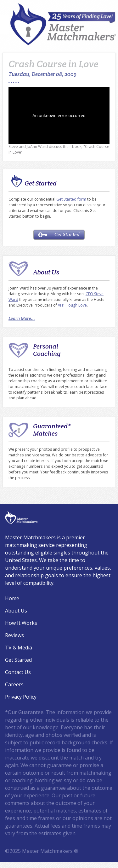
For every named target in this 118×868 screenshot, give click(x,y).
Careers (14, 684)
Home (12, 598)
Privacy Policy (21, 697)
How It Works (21, 623)
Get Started (59, 235)
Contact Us (18, 672)
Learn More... (22, 318)
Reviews (14, 635)
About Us (16, 611)
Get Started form (71, 199)
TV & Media (19, 648)
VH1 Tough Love (72, 305)
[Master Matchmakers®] (64, 24)
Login (4, 864)
